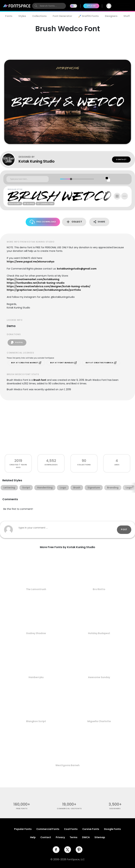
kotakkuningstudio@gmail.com (77, 269)
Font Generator (62, 16)
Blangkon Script (36, 721)
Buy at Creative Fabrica (101, 363)
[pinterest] (79, 850)
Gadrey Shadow (36, 633)
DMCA (86, 837)
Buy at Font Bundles (64, 363)
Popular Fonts (23, 829)
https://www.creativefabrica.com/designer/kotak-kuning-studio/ (49, 286)
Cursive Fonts (91, 829)
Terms (73, 837)
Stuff (127, 16)
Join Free (124, 6)
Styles (22, 16)
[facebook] (56, 850)
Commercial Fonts (48, 829)
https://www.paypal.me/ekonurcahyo (31, 262)
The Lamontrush (36, 589)
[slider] (71, 179)
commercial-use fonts (69, 809)
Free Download (43, 222)
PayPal (17, 343)
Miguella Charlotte (99, 721)
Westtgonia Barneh (67, 765)
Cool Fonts (71, 829)
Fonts (9, 16)
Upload (91, 6)
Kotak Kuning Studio (37, 161)
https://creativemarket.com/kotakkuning (33, 279)
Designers (111, 16)
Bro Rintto (99, 589)
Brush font (40, 380)
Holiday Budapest (99, 633)
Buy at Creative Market (26, 363)
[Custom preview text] (28, 179)
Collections (39, 16)
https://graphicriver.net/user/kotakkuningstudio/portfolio (44, 290)
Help (33, 837)
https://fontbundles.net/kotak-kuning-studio (36, 283)
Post (124, 529)
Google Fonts (112, 829)
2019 (18, 461)
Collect (74, 222)
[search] (49, 6)
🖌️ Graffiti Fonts (89, 16)
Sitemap (100, 837)
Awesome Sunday (99, 677)
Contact (121, 159)
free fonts (22, 809)
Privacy (60, 837)
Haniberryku (36, 677)
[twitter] (68, 850)
